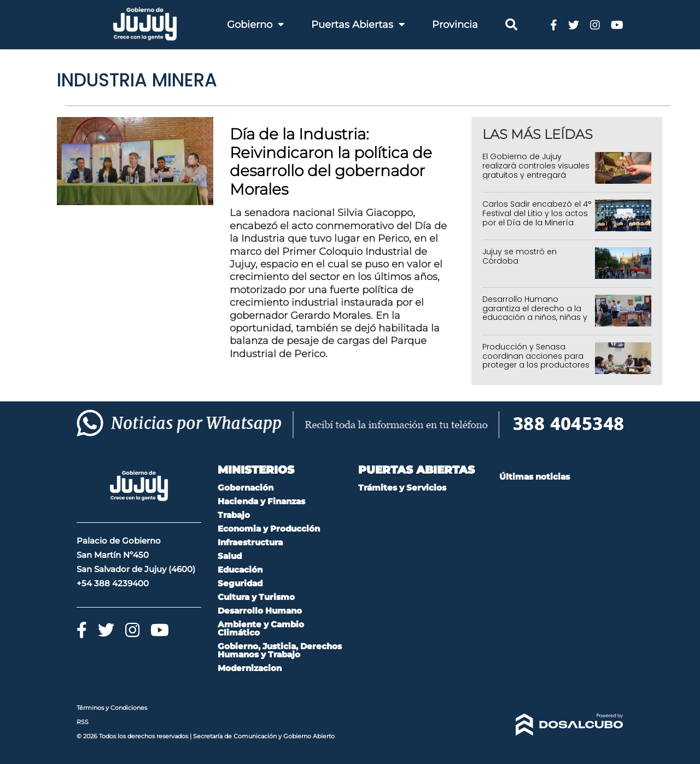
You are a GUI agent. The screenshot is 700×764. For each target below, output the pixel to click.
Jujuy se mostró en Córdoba (520, 256)
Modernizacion (250, 668)
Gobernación (246, 488)
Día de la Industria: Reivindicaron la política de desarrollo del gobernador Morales (331, 162)
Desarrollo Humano (260, 611)
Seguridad (240, 583)
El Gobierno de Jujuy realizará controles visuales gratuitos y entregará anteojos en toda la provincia (536, 175)
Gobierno (255, 25)
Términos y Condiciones (112, 708)
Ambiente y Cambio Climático (261, 628)
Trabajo (234, 515)
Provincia (455, 25)
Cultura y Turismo (256, 597)
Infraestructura (250, 542)
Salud (230, 556)
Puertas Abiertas (358, 25)
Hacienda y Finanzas (261, 501)
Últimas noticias (535, 477)
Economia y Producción (269, 529)
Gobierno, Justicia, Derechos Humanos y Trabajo (280, 650)
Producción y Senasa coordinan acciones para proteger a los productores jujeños (536, 360)
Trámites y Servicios (402, 488)
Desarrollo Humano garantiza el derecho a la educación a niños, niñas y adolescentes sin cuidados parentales (536, 317)
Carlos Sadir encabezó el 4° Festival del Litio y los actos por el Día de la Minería (537, 213)
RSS (83, 722)
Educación (240, 570)
